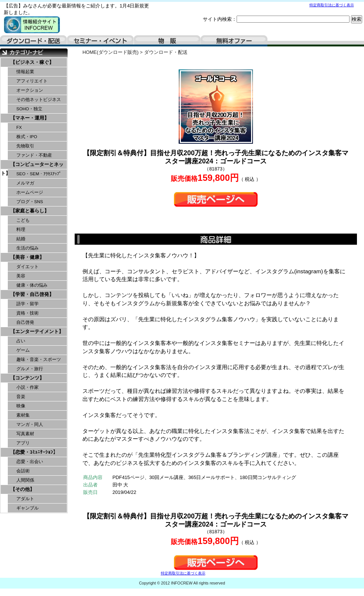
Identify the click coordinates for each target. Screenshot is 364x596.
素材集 (23, 415)
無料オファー (234, 41)
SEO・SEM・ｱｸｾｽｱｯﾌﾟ (39, 174)
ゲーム (23, 350)
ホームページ (30, 192)
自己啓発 (25, 322)
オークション (30, 90)
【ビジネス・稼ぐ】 (32, 62)
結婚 (21, 239)
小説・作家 (27, 387)
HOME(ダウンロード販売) (110, 52)
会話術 (23, 471)
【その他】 (22, 489)
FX (19, 127)
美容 (21, 276)
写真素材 (25, 434)
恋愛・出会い (30, 462)
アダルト (25, 499)
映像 (21, 406)
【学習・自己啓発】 (32, 294)
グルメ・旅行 (30, 369)
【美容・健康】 (27, 257)
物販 (167, 41)
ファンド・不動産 (34, 155)
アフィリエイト (32, 81)
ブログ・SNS (30, 202)
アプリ (23, 443)
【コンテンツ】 (27, 378)
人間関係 (25, 480)
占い (21, 341)
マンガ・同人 (30, 424)
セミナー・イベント (100, 41)
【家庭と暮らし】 (30, 211)
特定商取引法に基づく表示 (332, 5)
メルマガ (25, 183)
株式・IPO (27, 137)
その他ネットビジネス (39, 100)
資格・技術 (27, 313)
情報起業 (25, 72)
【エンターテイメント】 (37, 331)
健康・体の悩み (32, 285)
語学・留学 (27, 304)
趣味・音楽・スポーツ (39, 359)
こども (23, 220)
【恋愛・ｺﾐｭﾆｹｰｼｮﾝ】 (34, 452)
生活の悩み (27, 248)
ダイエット (27, 267)
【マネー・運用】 (30, 118)
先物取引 (25, 146)
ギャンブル (27, 508)
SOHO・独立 (29, 109)
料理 (21, 229)
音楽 (21, 397)
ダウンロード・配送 (33, 41)
